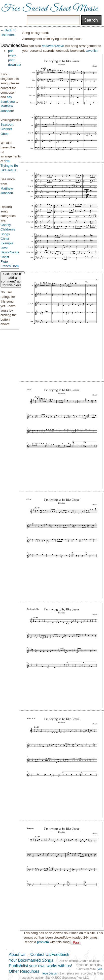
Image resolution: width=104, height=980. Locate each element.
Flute (4, 262)
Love (4, 248)
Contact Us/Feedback (50, 955)
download (15, 65)
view (12, 55)
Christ (5, 239)
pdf (10, 51)
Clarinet (6, 129)
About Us (17, 955)
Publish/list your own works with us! (40, 966)
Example (7, 243)
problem (43, 942)
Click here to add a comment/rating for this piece (13, 279)
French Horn (10, 266)
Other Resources (24, 971)
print (11, 60)
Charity (6, 225)
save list (92, 51)
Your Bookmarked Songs (31, 960)
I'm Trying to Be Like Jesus (9, 166)
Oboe (5, 134)
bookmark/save (53, 46)
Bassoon (7, 124)
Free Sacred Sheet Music (50, 9)
